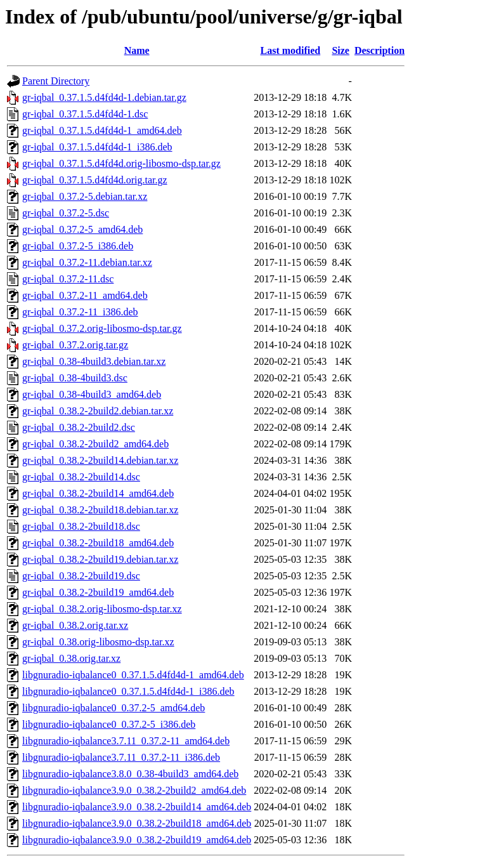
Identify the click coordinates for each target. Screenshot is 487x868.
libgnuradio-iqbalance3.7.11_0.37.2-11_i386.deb (121, 757)
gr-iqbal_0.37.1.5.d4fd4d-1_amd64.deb (102, 130)
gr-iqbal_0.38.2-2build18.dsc (81, 526)
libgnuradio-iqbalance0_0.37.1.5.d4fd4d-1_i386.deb (128, 691)
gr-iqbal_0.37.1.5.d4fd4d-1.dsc (85, 114)
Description (380, 50)
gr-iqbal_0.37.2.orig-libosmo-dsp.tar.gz (102, 328)
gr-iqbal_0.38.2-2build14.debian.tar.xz (100, 460)
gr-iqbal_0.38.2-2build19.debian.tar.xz (100, 559)
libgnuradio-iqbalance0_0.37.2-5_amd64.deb (114, 708)
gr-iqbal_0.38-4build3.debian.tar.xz (94, 361)
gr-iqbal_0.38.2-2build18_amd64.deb (98, 543)
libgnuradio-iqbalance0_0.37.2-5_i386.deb (109, 724)
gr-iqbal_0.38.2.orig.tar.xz (75, 625)
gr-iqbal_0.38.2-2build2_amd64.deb (95, 444)
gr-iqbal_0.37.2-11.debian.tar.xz (87, 262)
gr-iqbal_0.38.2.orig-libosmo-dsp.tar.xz (102, 609)
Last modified (290, 50)
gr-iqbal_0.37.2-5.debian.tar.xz (85, 196)
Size (341, 50)
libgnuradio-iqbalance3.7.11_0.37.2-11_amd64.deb (126, 741)
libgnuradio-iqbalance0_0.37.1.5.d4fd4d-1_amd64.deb (133, 675)
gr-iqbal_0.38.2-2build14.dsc (81, 477)
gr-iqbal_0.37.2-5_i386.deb (78, 246)
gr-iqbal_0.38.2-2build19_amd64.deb (98, 592)
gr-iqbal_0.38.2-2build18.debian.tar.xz (100, 510)
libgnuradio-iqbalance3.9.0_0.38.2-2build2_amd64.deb (134, 790)
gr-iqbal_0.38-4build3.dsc (75, 378)
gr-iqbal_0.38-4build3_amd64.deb (92, 394)
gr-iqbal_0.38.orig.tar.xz (71, 658)
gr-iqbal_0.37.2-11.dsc (68, 279)
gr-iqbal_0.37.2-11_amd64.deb (85, 295)
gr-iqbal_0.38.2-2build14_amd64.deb (98, 493)
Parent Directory (56, 81)
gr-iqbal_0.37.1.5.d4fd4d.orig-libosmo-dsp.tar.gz (121, 163)
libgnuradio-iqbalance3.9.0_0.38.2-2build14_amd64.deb (137, 807)
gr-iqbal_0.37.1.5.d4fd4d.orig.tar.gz (95, 180)
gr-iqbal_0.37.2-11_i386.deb (80, 312)
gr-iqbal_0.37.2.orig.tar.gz (75, 345)
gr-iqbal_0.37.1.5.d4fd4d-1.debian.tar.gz (104, 97)
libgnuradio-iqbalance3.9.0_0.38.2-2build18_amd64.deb (137, 823)
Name (137, 50)
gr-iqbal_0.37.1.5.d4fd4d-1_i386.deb (97, 147)
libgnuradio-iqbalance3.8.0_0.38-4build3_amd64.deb (130, 774)
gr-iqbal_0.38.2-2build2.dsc (79, 427)
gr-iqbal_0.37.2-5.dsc (66, 213)
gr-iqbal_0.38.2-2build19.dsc (81, 576)
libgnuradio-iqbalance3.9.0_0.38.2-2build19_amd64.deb (137, 840)
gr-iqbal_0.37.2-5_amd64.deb (82, 229)
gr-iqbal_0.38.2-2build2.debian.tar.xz (98, 411)
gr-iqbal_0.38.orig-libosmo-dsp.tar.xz (98, 642)
